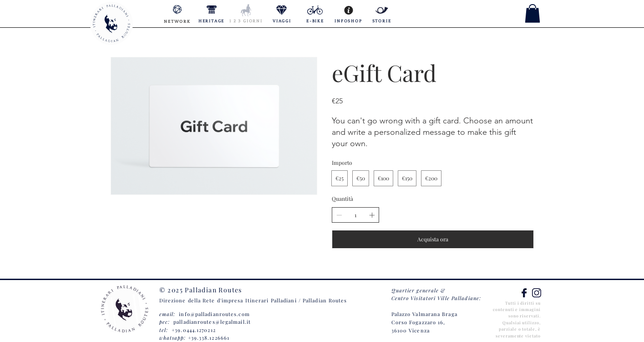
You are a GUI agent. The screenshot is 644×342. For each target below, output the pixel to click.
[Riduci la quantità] (339, 215)
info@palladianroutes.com (214, 314)
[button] (532, 13)
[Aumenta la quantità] (372, 215)
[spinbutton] (355, 215)
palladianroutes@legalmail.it (212, 322)
